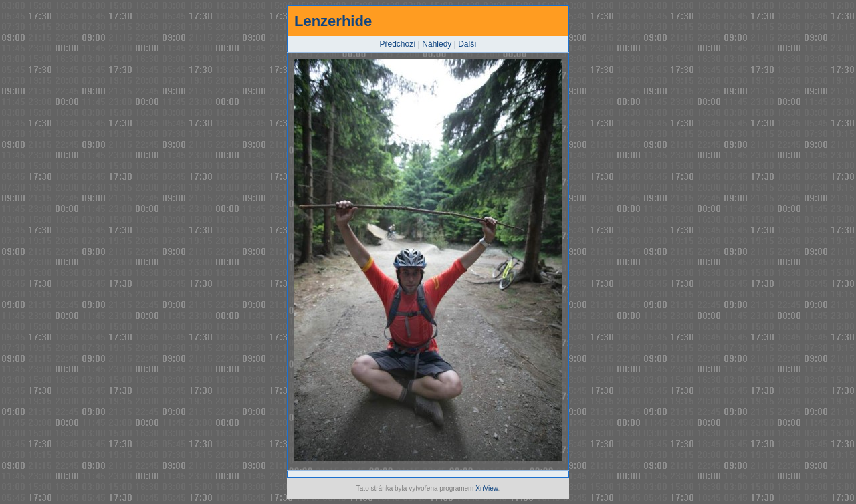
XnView (487, 488)
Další (467, 44)
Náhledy (437, 44)
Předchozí (398, 44)
